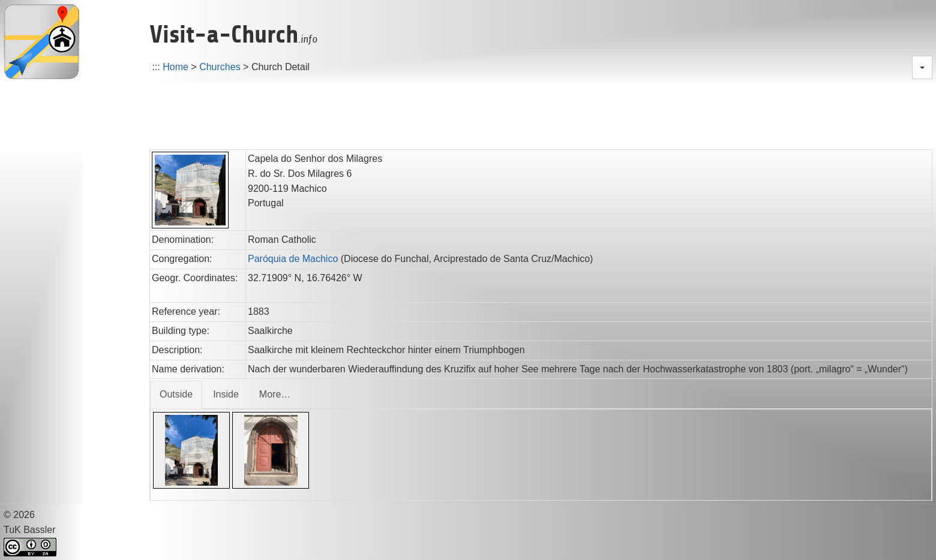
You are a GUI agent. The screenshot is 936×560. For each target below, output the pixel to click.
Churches (220, 67)
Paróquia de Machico (293, 259)
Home (175, 67)
